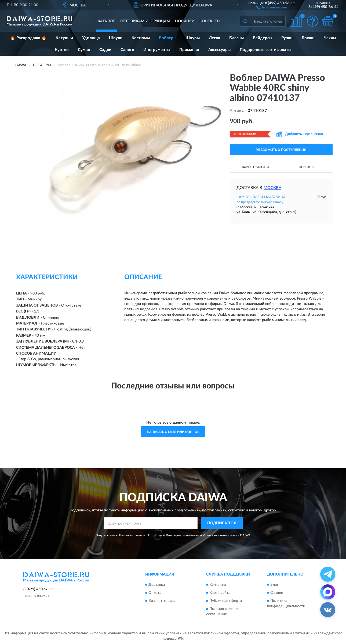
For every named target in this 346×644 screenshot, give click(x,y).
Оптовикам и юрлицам (145, 21)
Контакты (210, 21)
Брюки (308, 38)
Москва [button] (272, 188)
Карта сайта (220, 593)
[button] (272, 7)
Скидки (277, 593)
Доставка (157, 585)
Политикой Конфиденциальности (174, 535)
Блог (274, 585)
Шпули (116, 38)
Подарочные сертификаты (265, 50)
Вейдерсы (263, 38)
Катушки (64, 38)
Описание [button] (307, 167)
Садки (105, 50)
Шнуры (193, 38)
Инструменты (157, 50)
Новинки (185, 21)
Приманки (189, 50)
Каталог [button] (106, 21)
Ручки (287, 38)
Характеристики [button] (255, 167)
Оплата (155, 593)
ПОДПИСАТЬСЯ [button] (222, 523)
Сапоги (127, 50)
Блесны (236, 38)
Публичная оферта (226, 601)
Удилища (91, 38)
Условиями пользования (221, 535)
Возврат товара (162, 601)
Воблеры (168, 38)
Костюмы (141, 38)
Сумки (84, 50)
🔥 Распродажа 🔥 (28, 38)
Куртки (62, 50)
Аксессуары (219, 50)
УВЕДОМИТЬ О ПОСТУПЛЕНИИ (281, 150)
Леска (214, 38)
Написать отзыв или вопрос (173, 432)
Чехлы (330, 38)
